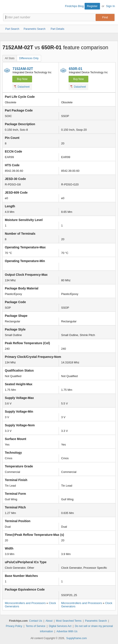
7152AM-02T (23, 69)
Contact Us (35, 621)
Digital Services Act (60, 626)
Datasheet (22, 87)
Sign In (111, 6)
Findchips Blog (74, 6)
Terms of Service (35, 626)
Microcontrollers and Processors (25, 603)
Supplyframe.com (77, 638)
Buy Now (22, 79)
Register (92, 6)
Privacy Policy (14, 626)
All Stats (10, 58)
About (49, 621)
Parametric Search (96, 621)
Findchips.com (7, 7)
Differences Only (29, 58)
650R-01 (75, 69)
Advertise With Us (67, 631)
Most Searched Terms (69, 621)
